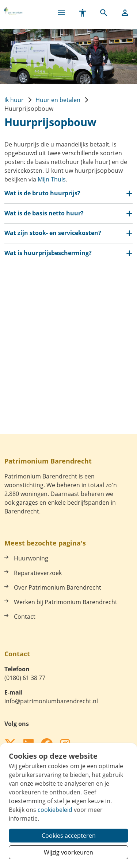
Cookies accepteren (69, 836)
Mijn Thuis (52, 179)
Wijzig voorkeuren (68, 852)
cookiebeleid (55, 810)
